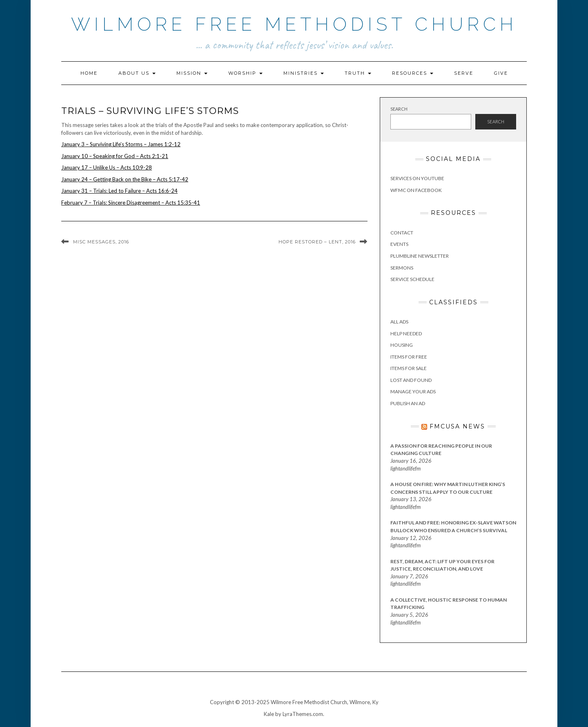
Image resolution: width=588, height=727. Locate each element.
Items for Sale (409, 368)
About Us (137, 73)
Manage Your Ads (413, 391)
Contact (402, 233)
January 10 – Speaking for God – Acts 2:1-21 (115, 156)
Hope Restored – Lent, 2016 (317, 242)
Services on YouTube (417, 178)
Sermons (402, 268)
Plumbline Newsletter (420, 256)
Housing (402, 345)
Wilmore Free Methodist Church (294, 24)
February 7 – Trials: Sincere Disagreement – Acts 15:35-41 (131, 203)
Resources (413, 73)
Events (399, 244)
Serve (464, 73)
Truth (358, 73)
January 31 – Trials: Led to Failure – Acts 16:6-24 (119, 191)
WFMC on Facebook (416, 190)
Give (501, 73)
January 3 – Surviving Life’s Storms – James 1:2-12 (121, 144)
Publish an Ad (408, 403)
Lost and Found (411, 380)
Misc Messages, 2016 (101, 242)
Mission (192, 73)
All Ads (399, 322)
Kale (269, 714)
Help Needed (406, 333)
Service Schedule (412, 279)
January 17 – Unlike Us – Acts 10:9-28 (107, 167)
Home (89, 73)
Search (399, 109)
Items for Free (409, 357)
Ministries (304, 73)
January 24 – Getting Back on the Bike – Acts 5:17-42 (125, 179)
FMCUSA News (457, 426)
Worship (245, 73)
